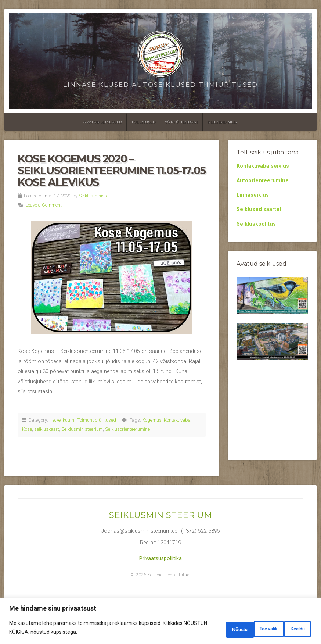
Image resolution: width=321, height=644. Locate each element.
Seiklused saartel (259, 209)
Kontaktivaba (177, 420)
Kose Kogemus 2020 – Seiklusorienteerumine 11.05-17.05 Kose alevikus (112, 170)
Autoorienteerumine (263, 181)
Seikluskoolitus (256, 224)
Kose (27, 429)
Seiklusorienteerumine (127, 429)
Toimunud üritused (97, 420)
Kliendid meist (223, 122)
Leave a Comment (44, 205)
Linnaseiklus (253, 195)
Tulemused (143, 122)
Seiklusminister (94, 196)
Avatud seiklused (103, 122)
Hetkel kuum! (62, 420)
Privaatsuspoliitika (160, 559)
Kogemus (152, 420)
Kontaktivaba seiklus (263, 166)
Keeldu (251, 629)
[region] (160, 622)
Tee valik (208, 629)
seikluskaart (47, 429)
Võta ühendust (181, 122)
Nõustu (293, 629)
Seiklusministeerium (82, 429)
